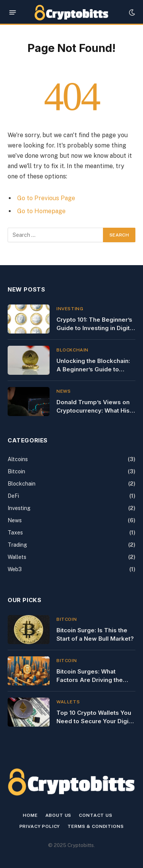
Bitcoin (16, 471)
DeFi (13, 496)
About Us (59, 815)
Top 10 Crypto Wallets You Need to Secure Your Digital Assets (96, 721)
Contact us (96, 815)
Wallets (17, 557)
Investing (19, 508)
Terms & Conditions (96, 826)
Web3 (15, 569)
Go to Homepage (41, 211)
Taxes (15, 533)
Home (30, 815)
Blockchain (22, 484)
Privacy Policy (40, 826)
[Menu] (13, 12)
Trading (17, 545)
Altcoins (18, 459)
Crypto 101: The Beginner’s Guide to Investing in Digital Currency (96, 328)
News (15, 520)
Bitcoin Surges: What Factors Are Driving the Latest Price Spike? (90, 680)
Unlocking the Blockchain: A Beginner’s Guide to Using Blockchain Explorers (96, 369)
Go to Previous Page (46, 198)
